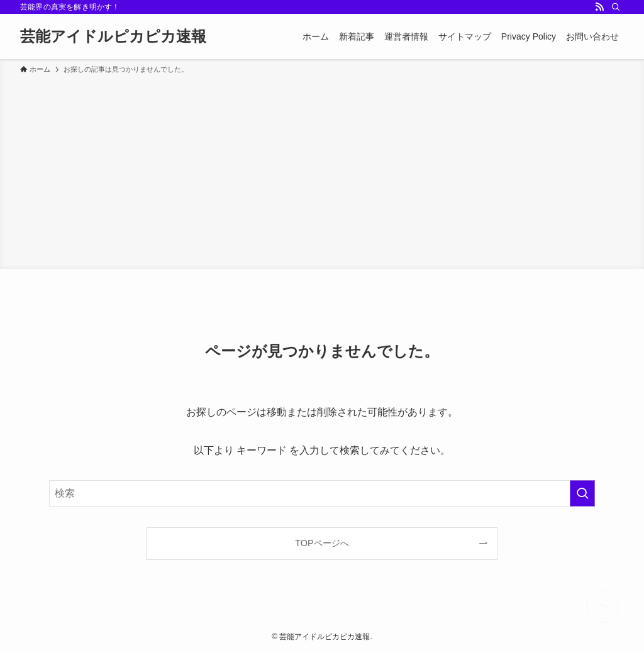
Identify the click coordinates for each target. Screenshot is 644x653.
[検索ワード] (322, 493)
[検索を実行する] (582, 493)
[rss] (599, 7)
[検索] (616, 7)
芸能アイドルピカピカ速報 (113, 36)
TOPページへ (322, 543)
